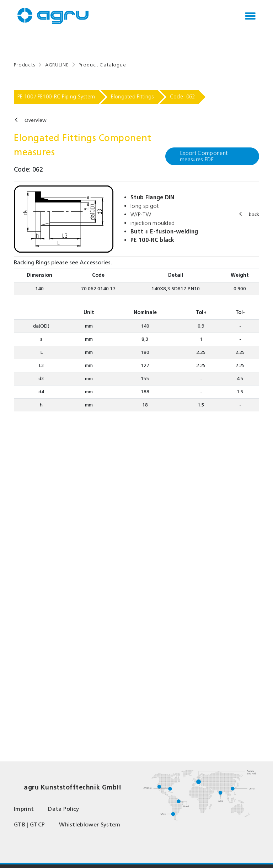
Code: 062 (183, 97)
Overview (36, 120)
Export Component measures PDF (204, 156)
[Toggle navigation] (250, 16)
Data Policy (64, 809)
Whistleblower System (90, 824)
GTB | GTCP (29, 824)
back (254, 214)
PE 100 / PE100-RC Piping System (56, 97)
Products (25, 65)
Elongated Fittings (132, 97)
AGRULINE (57, 65)
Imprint (24, 809)
